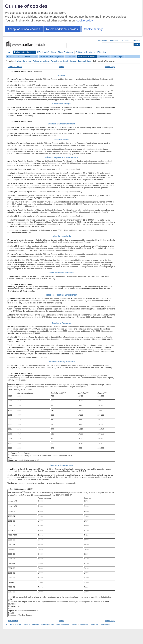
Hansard (73, 61)
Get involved (81, 52)
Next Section (13, 621)
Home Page (110, 67)
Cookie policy (94, 624)
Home (9, 52)
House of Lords (31, 56)
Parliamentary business (25, 52)
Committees (70, 56)
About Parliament (66, 52)
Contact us (136, 40)
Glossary (18, 625)
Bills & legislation (57, 56)
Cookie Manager (105, 624)
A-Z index (9, 625)
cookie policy (85, 20)
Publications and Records (60, 61)
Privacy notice (84, 624)
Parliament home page (23, 61)
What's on (44, 56)
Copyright (74, 625)
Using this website (62, 625)
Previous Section (15, 67)
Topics (121, 56)
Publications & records (87, 56)
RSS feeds (126, 40)
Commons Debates (84, 61)
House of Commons (15, 56)
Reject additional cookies (62, 29)
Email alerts (114, 40)
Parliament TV (104, 56)
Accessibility (103, 40)
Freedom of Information (40, 625)
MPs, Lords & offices (47, 52)
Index (61, 67)
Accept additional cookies (24, 29)
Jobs (52, 625)
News (114, 56)
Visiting (92, 52)
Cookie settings (94, 29)
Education (102, 52)
